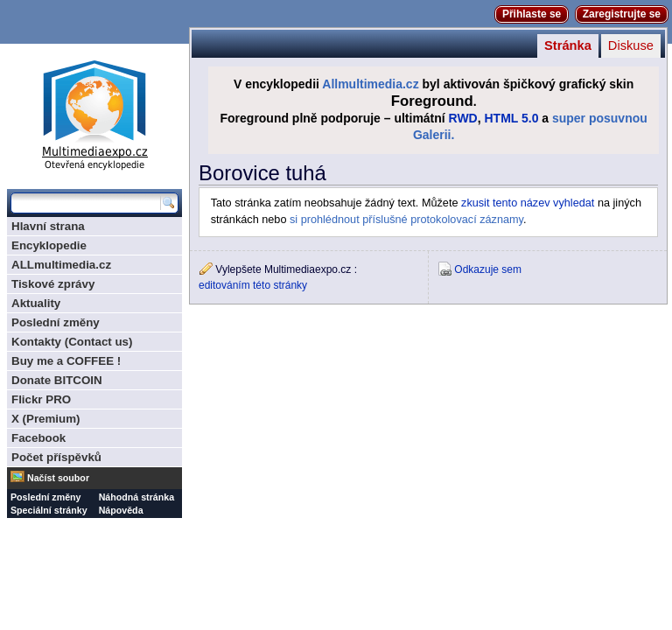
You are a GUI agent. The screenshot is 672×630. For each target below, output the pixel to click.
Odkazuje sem (488, 269)
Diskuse (631, 45)
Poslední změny (56, 322)
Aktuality (36, 303)
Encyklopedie (49, 245)
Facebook (38, 438)
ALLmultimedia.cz (61, 265)
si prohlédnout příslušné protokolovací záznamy (406, 220)
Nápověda (121, 510)
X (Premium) (46, 419)
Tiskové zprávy (53, 284)
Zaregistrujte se (622, 14)
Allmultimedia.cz (370, 84)
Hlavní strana (48, 226)
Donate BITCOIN (57, 380)
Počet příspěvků (56, 457)
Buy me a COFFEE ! (66, 361)
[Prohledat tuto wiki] (86, 203)
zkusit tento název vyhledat (528, 203)
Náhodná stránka (136, 497)
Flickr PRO (41, 399)
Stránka (568, 45)
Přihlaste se (532, 14)
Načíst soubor (58, 478)
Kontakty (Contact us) (72, 342)
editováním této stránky (253, 285)
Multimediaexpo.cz (94, 112)
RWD (463, 118)
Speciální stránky (49, 510)
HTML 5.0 (512, 118)
